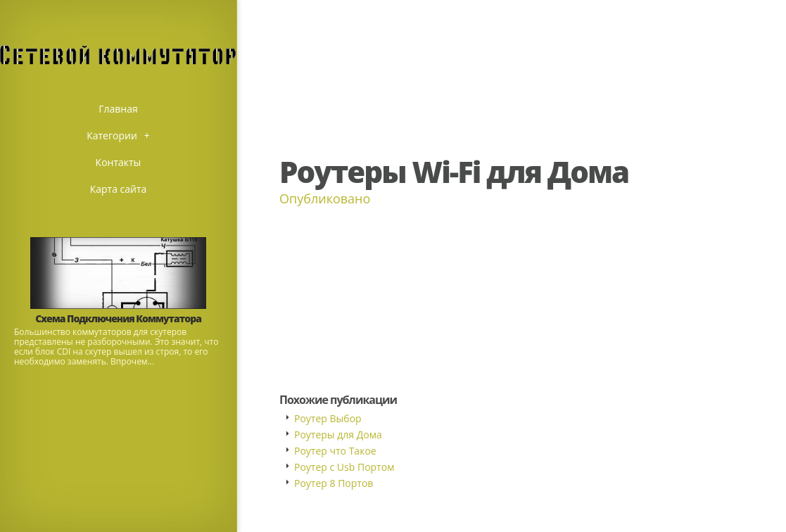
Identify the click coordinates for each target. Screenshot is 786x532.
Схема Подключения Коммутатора (118, 318)
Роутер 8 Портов (334, 483)
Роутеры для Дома (338, 435)
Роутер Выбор (328, 418)
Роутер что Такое (335, 451)
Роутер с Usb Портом (344, 467)
